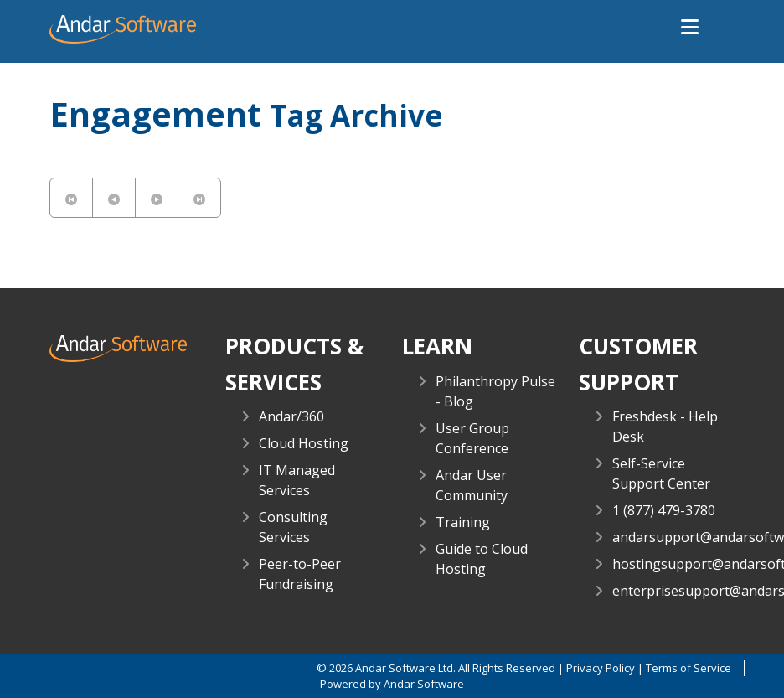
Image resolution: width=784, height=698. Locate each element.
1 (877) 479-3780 (664, 510)
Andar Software (424, 684)
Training (463, 522)
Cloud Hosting (304, 443)
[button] (690, 28)
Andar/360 (291, 416)
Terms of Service (689, 668)
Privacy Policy (601, 668)
